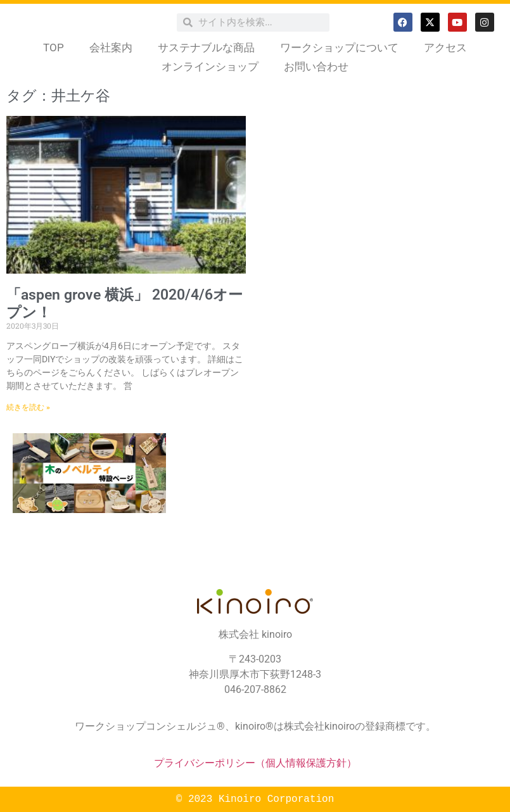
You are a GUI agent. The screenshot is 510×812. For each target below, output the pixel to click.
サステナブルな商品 (206, 48)
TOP (54, 48)
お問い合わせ (316, 67)
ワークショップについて (339, 48)
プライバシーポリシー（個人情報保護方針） (255, 763)
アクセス (445, 48)
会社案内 (111, 48)
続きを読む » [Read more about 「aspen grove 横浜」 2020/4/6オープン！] (28, 407)
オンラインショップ (210, 67)
